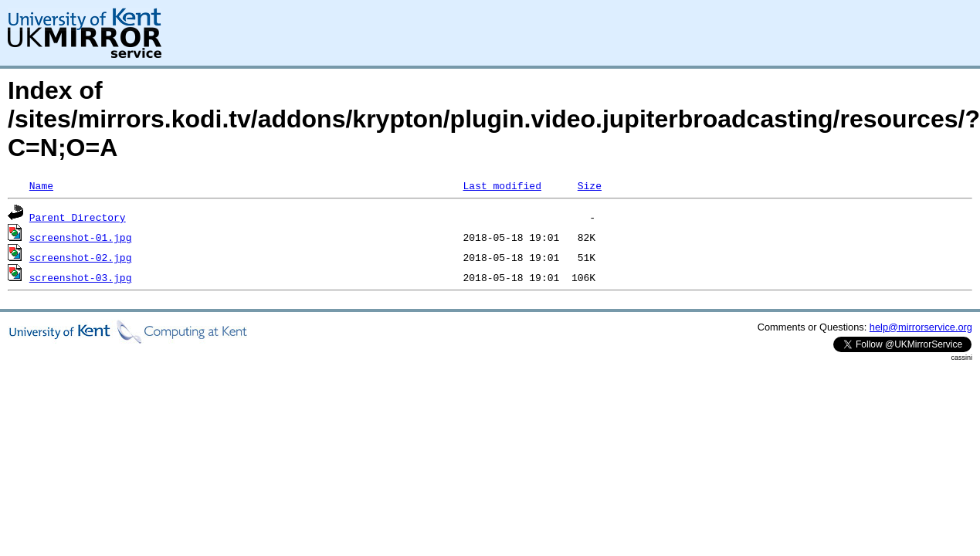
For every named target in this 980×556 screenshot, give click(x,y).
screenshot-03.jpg (81, 277)
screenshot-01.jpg (81, 237)
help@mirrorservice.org (921, 327)
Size (590, 185)
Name (41, 185)
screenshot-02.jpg (81, 257)
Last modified (502, 185)
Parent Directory (78, 217)
